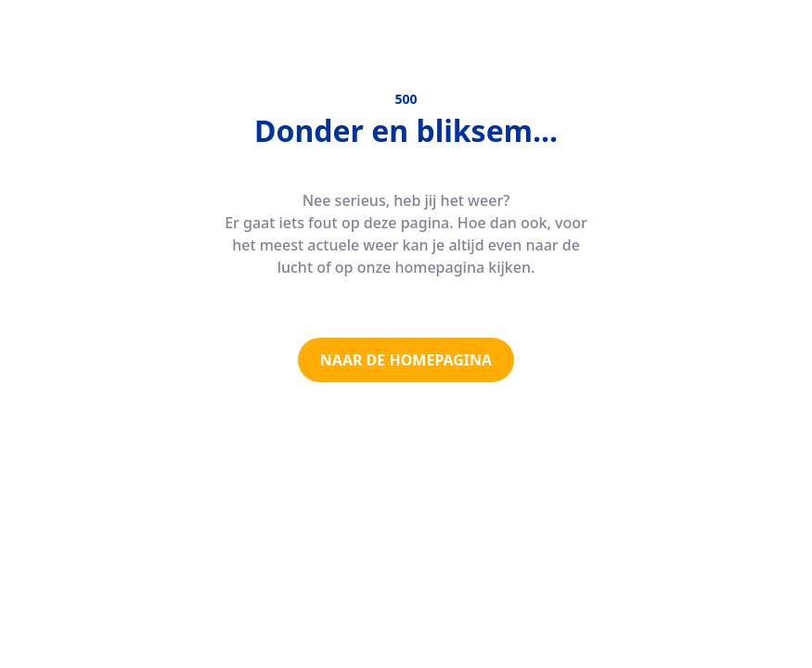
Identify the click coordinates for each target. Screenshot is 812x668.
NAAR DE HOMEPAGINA (406, 360)
